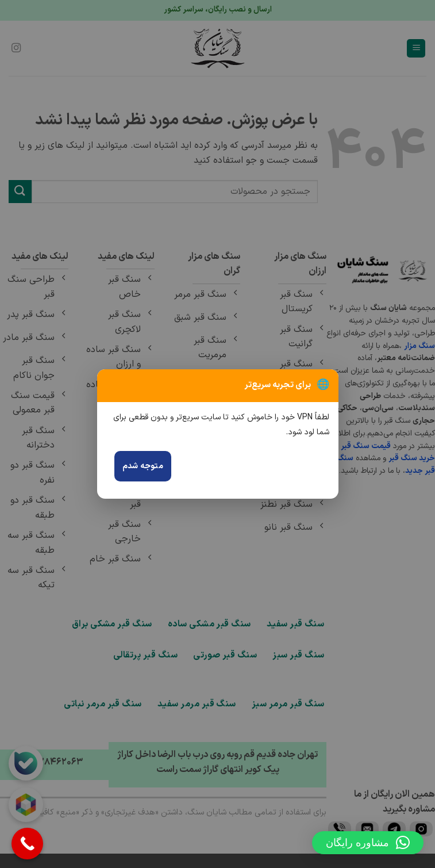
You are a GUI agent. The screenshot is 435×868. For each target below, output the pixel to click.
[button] (368, 843)
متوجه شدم (143, 466)
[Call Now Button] (27, 844)
